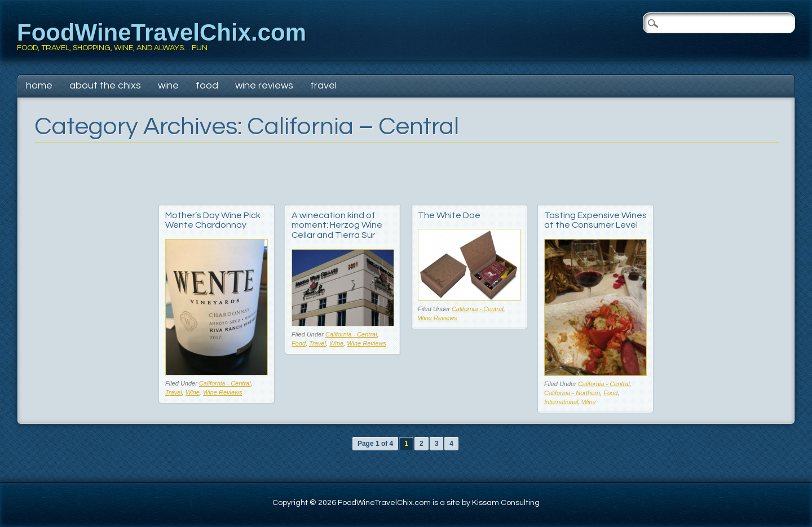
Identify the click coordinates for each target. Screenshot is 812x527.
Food (207, 85)
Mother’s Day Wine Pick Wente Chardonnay (213, 220)
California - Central (225, 383)
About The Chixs (105, 85)
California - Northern (572, 393)
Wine (168, 85)
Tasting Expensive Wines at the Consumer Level (595, 220)
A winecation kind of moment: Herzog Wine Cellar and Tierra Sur (337, 225)
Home (39, 85)
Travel (323, 85)
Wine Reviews (264, 85)
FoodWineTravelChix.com (162, 32)
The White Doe (449, 215)
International (561, 402)
